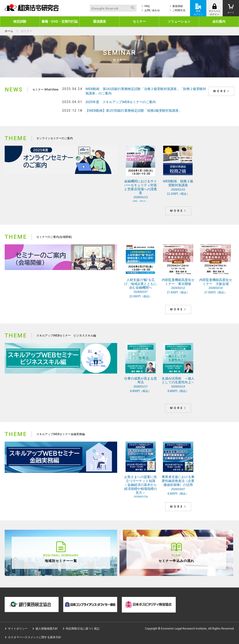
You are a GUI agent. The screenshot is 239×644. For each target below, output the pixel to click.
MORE (222, 91)
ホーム (9, 31)
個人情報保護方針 (47, 629)
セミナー (139, 21)
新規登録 (178, 6)
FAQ (147, 6)
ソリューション (179, 21)
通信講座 (99, 21)
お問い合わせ (152, 10)
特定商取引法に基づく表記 (83, 629)
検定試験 (20, 21)
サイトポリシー (18, 629)
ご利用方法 (179, 10)
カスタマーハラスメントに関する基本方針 (35, 637)
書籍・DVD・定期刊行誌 (60, 21)
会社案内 (219, 21)
